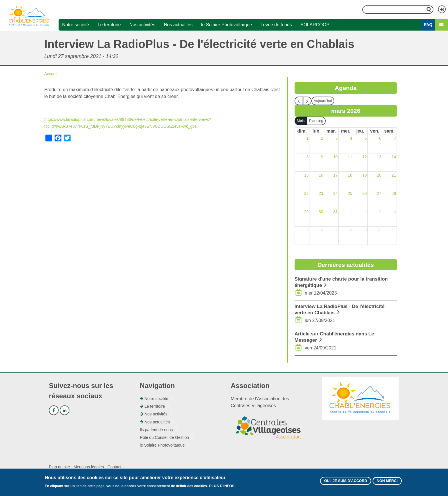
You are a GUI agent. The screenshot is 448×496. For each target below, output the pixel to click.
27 (379, 194)
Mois (301, 121)
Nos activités (142, 25)
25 (350, 194)
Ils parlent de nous (158, 430)
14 (393, 157)
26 (364, 194)
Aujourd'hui (324, 101)
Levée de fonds (276, 25)
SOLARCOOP (315, 25)
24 (335, 194)
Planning (319, 121)
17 (335, 176)
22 (306, 194)
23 (321, 194)
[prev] (299, 101)
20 (379, 176)
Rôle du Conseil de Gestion (168, 438)
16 (321, 176)
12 (364, 157)
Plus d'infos (223, 485)
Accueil (52, 74)
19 (364, 176)
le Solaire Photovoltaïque (227, 25)
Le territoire (109, 25)
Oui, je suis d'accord (339, 480)
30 (321, 212)
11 (350, 157)
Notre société (75, 25)
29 (306, 212)
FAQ (428, 25)
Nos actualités (178, 25)
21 (393, 176)
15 (306, 176)
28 (393, 194)
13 (379, 157)
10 (335, 157)
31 (335, 212)
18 (350, 176)
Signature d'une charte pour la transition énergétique (334, 282)
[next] (307, 101)
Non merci (385, 480)
